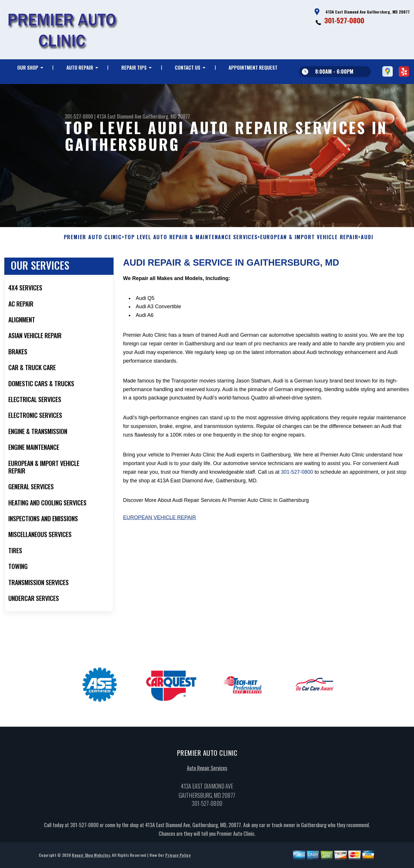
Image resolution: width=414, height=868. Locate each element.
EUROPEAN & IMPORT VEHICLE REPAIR (309, 239)
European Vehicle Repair (160, 520)
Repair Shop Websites (91, 857)
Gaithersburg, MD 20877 (166, 116)
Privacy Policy (178, 857)
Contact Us (188, 67)
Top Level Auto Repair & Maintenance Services (191, 239)
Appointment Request (253, 67)
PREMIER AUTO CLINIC (93, 239)
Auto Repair (80, 67)
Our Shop (28, 67)
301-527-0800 (344, 20)
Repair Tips (134, 67)
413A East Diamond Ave (119, 116)
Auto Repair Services (207, 770)
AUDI (367, 239)
